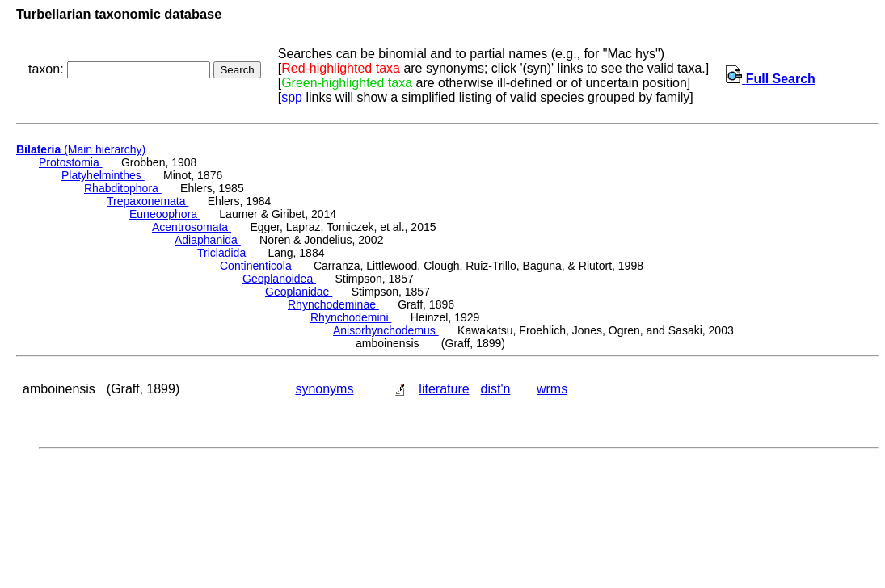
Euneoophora (165, 214)
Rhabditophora (123, 188)
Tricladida (223, 253)
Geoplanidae (299, 292)
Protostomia (71, 162)
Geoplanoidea (279, 279)
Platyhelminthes (103, 175)
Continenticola (257, 266)
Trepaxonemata (147, 201)
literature (444, 389)
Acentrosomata (192, 227)
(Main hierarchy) (81, 149)
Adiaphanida (208, 240)
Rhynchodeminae (333, 304)
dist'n (496, 389)
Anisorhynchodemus (386, 330)
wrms (552, 389)
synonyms (324, 389)
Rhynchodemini (351, 317)
